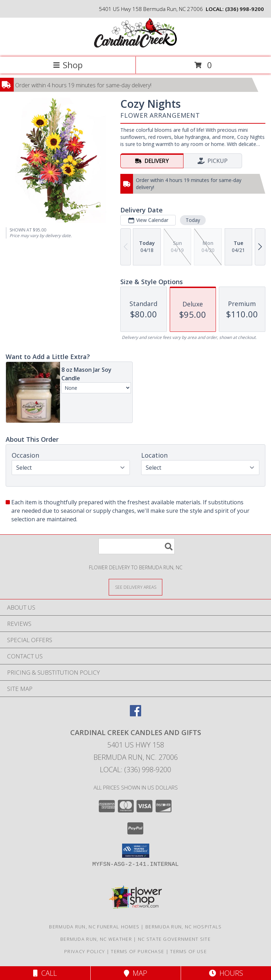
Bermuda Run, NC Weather (96, 939)
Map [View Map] (135, 973)
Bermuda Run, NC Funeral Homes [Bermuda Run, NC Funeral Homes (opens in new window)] (94, 927)
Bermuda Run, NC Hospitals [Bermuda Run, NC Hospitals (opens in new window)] (184, 927)
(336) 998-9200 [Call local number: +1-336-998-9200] (245, 9)
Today (193, 220)
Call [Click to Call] (45, 973)
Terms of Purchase (137, 951)
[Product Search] (137, 546)
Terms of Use (188, 951)
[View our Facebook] (135, 714)
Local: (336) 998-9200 (135, 770)
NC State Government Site (174, 939)
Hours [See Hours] (226, 973)
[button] (136, 851)
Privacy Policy (85, 951)
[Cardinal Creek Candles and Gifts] (135, 46)
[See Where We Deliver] (135, 587)
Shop (68, 65)
